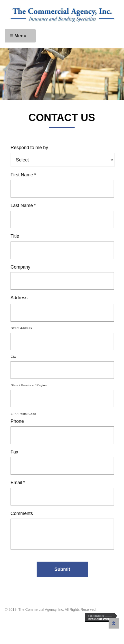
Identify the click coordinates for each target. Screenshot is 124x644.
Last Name (24, 205)
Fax (15, 452)
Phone (18, 421)
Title (16, 236)
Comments (23, 513)
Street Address (22, 328)
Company (21, 267)
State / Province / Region (30, 385)
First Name (24, 175)
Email (19, 483)
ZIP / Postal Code (24, 414)
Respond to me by (30, 148)
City (15, 357)
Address (20, 298)
